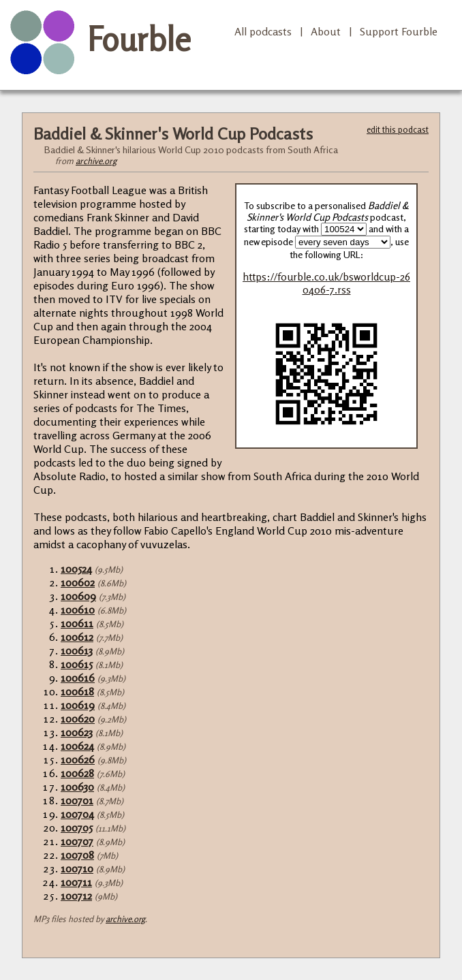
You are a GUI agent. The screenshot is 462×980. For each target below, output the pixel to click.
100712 (76, 896)
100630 (77, 787)
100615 (77, 664)
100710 (77, 868)
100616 (78, 678)
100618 (77, 691)
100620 (78, 718)
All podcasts (263, 31)
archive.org (96, 161)
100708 (77, 855)
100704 (77, 814)
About (326, 31)
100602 (78, 582)
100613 (77, 650)
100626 (78, 759)
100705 (77, 827)
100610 (78, 610)
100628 (77, 773)
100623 (77, 732)
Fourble (139, 39)
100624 (77, 746)
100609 (78, 596)
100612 (77, 637)
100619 (78, 705)
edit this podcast (398, 129)
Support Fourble (399, 31)
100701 (77, 800)
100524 (76, 569)
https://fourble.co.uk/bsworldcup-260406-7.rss (326, 283)
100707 (77, 841)
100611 (77, 623)
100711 (76, 882)
